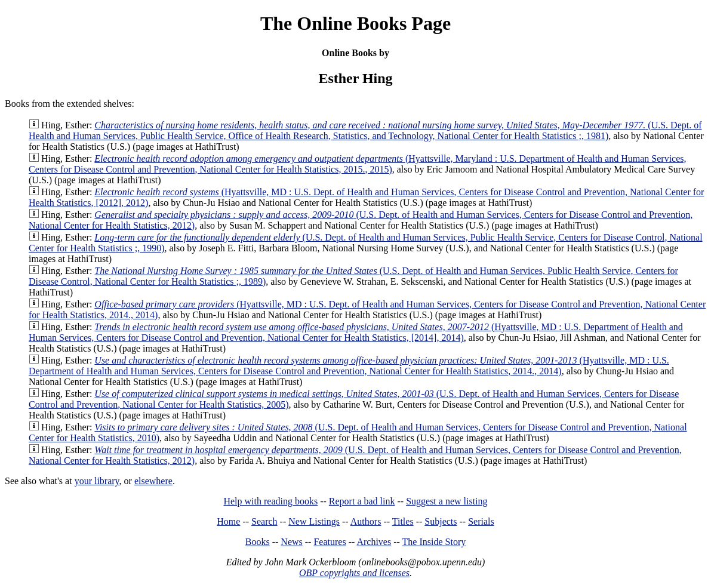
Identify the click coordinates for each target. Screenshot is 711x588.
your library (97, 481)
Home (228, 521)
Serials (481, 521)
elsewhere (153, 481)
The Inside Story (434, 542)
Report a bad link (362, 501)
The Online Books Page (355, 23)
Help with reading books (270, 501)
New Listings (314, 521)
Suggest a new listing (447, 501)
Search (264, 521)
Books (258, 542)
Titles (403, 521)
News (291, 542)
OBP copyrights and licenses (354, 573)
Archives (374, 542)
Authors (366, 521)
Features (330, 542)
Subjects (441, 521)
